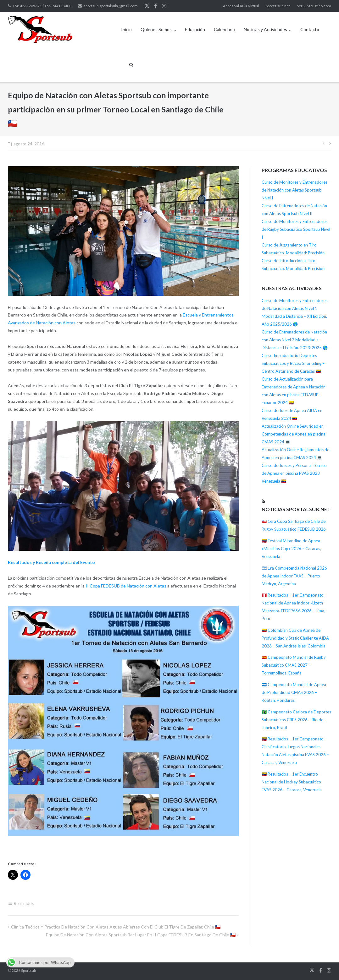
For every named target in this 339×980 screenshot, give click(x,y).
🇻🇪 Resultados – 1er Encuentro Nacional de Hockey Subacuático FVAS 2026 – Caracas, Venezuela (292, 782)
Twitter (147, 6)
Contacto (310, 29)
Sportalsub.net (278, 6)
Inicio (126, 29)
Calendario (224, 29)
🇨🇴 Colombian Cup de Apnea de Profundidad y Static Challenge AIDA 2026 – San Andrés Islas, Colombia (295, 638)
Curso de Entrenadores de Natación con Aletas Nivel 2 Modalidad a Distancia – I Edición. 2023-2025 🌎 (295, 340)
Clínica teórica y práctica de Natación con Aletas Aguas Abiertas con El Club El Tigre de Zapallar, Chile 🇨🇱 (116, 927)
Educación (195, 29)
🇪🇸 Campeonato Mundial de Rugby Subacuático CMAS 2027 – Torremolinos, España (294, 665)
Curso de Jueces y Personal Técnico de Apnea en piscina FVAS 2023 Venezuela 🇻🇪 (294, 473)
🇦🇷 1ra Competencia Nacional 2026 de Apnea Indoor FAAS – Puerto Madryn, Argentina (294, 576)
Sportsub (28, 970)
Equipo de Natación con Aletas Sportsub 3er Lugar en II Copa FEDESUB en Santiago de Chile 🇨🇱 (141, 935)
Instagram (164, 6)
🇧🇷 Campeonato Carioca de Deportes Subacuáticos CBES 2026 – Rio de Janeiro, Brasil (296, 720)
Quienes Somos (156, 29)
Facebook (156, 6)
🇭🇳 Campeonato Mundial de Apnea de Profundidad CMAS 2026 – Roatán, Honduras (294, 692)
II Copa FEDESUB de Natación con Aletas (126, 586)
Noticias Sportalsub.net (296, 509)
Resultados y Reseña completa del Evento (51, 562)
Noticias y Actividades (265, 29)
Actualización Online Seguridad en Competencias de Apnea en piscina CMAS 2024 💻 (294, 434)
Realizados (24, 903)
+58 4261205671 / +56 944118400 (42, 6)
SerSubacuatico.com (314, 6)
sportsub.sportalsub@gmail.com (111, 6)
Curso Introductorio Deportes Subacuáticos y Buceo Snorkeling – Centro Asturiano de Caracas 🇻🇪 (293, 363)
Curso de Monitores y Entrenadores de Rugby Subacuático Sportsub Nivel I (296, 229)
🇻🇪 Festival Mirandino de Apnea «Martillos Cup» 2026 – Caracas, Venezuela (291, 549)
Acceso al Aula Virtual (241, 6)
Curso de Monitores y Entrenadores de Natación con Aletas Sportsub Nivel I (295, 190)
